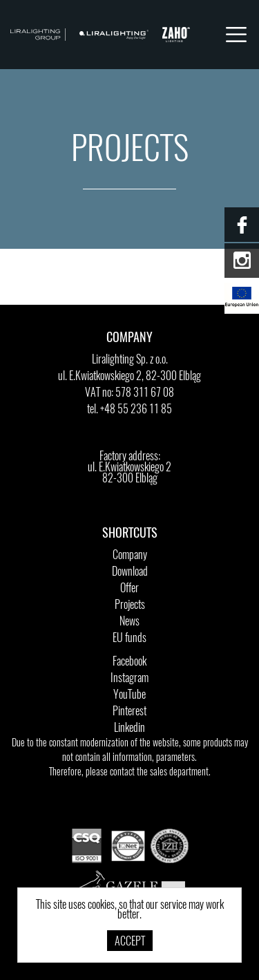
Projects (130, 605)
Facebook (129, 662)
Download (130, 572)
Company (130, 556)
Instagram (129, 679)
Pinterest (129, 712)
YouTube (129, 695)
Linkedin (129, 728)
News (129, 622)
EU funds (129, 639)
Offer (129, 589)
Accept (130, 942)
